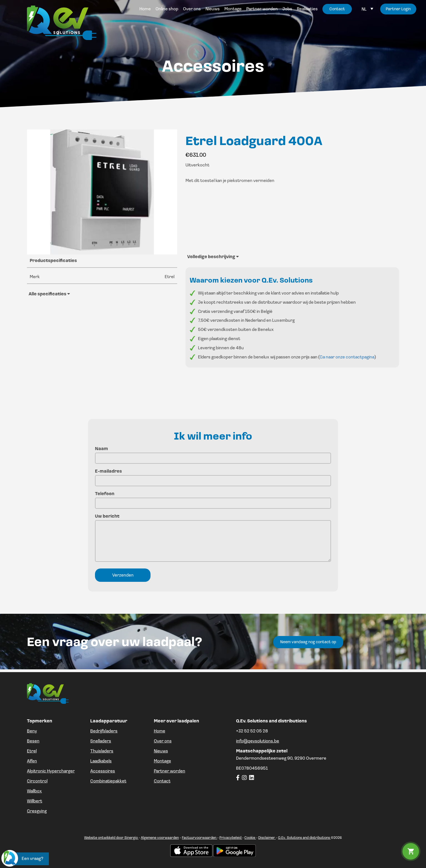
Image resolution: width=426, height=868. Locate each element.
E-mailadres (213, 476)
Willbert (35, 801)
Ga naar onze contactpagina (347, 357)
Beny (32, 731)
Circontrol (37, 781)
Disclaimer (267, 838)
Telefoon (213, 499)
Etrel (32, 751)
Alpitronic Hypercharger (51, 771)
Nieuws (161, 751)
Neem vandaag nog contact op (308, 642)
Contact (162, 781)
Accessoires (103, 771)
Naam (213, 454)
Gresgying (37, 811)
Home (160, 731)
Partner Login (398, 9)
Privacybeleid (231, 838)
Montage (162, 761)
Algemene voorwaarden (160, 838)
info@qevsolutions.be (258, 741)
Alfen (32, 761)
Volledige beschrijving (213, 257)
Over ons (163, 741)
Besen (33, 741)
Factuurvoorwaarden (200, 838)
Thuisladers (102, 751)
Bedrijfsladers (104, 731)
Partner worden (170, 771)
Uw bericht (213, 539)
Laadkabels (101, 761)
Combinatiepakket (108, 781)
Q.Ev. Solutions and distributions (304, 838)
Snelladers (101, 741)
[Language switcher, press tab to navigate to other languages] (367, 9)
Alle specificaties (49, 294)
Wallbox (34, 791)
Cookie (250, 838)
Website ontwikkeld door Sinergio (111, 838)
